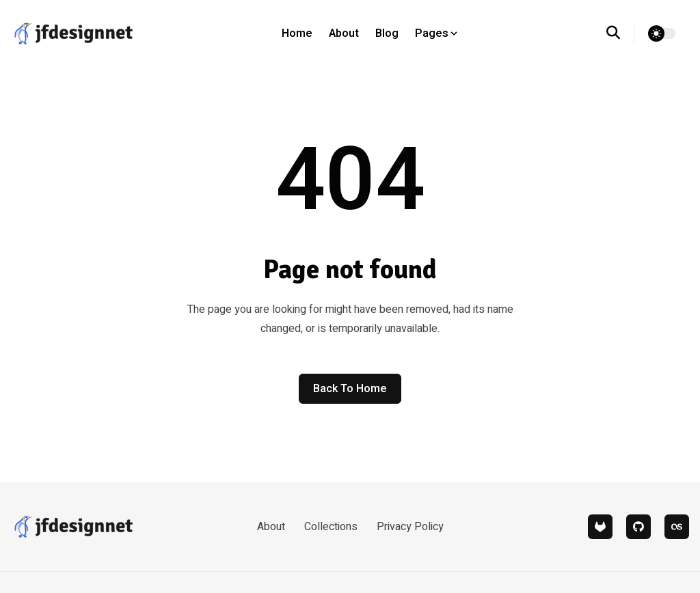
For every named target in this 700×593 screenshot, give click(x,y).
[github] (638, 527)
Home (297, 33)
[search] (620, 33)
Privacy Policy (410, 527)
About (344, 33)
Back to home (350, 389)
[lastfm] (677, 527)
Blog (387, 33)
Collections (331, 527)
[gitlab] (600, 527)
